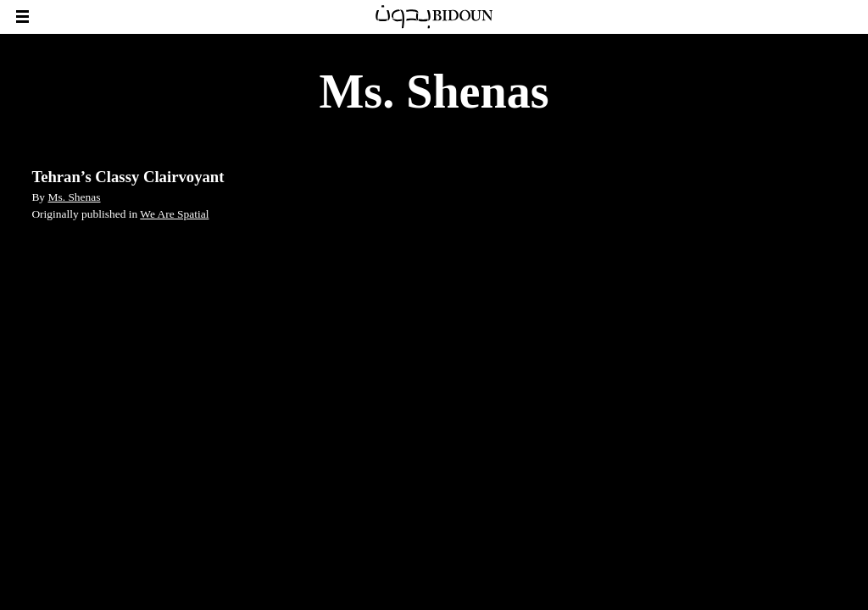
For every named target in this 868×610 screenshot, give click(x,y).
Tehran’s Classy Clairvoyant (128, 177)
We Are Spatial (174, 214)
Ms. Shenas (74, 197)
